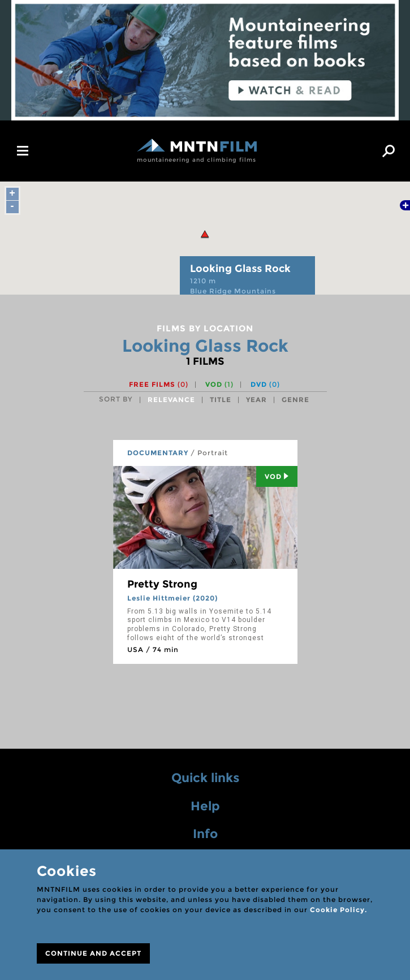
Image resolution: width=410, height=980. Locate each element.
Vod (277, 476)
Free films (159, 384)
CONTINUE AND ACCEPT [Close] (93, 953)
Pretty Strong (162, 584)
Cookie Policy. (338, 910)
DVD (265, 384)
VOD (219, 384)
